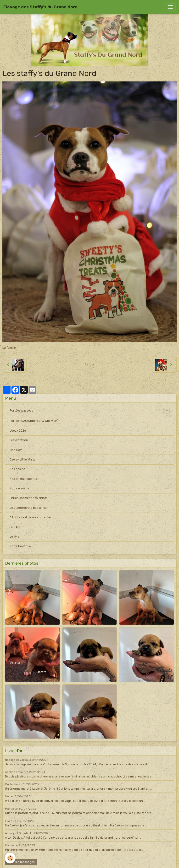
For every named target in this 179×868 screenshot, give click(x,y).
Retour (89, 364)
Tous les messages (21, 862)
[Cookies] (10, 858)
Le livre (15, 537)
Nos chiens (17, 469)
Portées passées (21, 411)
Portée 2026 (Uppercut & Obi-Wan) (34, 421)
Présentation (19, 440)
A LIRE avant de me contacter (30, 517)
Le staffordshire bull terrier (29, 508)
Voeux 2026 (18, 431)
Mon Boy (16, 450)
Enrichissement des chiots (29, 498)
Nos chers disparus (23, 479)
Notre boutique (20, 546)
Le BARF (15, 527)
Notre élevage (19, 488)
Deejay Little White (22, 460)
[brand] (40, 7)
